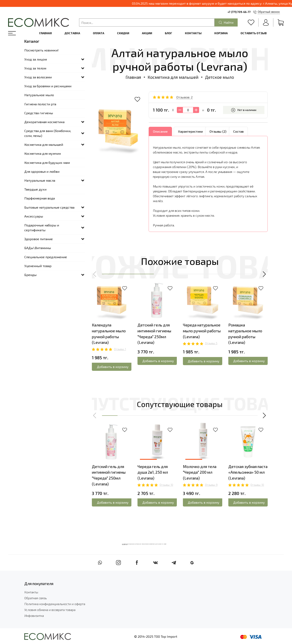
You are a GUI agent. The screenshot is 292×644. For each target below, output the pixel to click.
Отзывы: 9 (211, 485)
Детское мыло (220, 77)
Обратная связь (36, 598)
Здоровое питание (39, 239)
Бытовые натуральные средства (49, 207)
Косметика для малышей (173, 77)
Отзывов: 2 (184, 97)
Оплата (99, 33)
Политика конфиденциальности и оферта (55, 604)
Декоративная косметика (44, 122)
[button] (95, 274)
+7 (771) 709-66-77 (239, 12)
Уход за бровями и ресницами (48, 86)
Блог (169, 33)
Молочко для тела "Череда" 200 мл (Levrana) (200, 472)
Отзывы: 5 (211, 343)
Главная (45, 33)
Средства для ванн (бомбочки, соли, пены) (48, 133)
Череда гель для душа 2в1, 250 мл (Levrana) (153, 472)
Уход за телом (35, 68)
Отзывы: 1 (120, 349)
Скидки (123, 33)
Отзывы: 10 (166, 485)
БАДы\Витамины (38, 248)
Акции (147, 33)
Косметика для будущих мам (47, 163)
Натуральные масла (40, 180)
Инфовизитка (34, 616)
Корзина (221, 33)
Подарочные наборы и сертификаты (42, 228)
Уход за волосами (38, 77)
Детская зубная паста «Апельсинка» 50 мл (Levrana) (248, 472)
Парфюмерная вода (40, 198)
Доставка (72, 33)
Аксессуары (34, 216)
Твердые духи (35, 189)
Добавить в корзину (113, 367)
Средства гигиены (39, 113)
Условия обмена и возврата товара (50, 610)
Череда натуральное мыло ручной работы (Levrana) (202, 331)
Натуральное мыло (39, 95)
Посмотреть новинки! (41, 50)
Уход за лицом (36, 59)
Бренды (30, 275)
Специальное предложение (46, 257)
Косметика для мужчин (43, 153)
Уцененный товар (38, 266)
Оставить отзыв (254, 33)
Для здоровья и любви (42, 171)
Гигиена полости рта (40, 104)
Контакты (193, 33)
